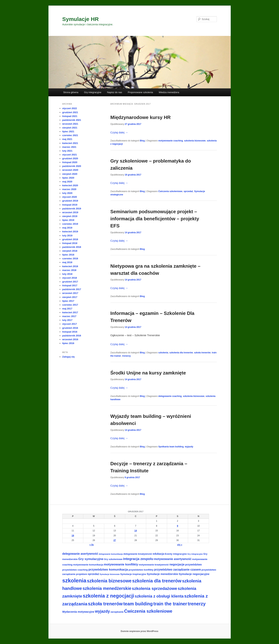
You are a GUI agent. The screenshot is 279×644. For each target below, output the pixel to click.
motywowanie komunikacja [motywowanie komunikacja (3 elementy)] (88, 565)
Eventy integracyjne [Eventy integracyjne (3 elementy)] (176, 554)
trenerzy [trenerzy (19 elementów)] (197, 604)
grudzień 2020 (70, 158)
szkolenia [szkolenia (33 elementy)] (74, 580)
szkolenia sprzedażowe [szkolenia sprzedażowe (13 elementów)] (155, 589)
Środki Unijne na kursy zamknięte (148, 373)
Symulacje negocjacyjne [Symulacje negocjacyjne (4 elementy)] (194, 574)
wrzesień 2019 (70, 212)
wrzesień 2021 (70, 124)
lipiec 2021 (68, 131)
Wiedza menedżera (169, 92)
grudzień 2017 (70, 282)
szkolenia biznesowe (195, 141)
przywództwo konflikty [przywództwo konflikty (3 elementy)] (141, 570)
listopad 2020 (70, 162)
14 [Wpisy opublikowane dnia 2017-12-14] (136, 531)
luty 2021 (67, 151)
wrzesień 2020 (70, 170)
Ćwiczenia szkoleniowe (170, 191)
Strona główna (71, 92)
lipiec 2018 (68, 255)
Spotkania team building (171, 447)
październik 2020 (72, 166)
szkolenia (163, 353)
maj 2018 (67, 262)
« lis (92, 545)
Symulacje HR (81, 19)
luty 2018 (67, 274)
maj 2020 (67, 182)
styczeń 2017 (70, 324)
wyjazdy (189, 447)
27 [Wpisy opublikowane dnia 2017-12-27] (115, 540)
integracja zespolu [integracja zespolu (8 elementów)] (138, 559)
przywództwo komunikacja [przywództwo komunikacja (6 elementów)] (108, 569)
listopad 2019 (70, 205)
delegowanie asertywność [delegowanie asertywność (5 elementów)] (80, 554)
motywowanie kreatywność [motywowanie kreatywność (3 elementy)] (154, 565)
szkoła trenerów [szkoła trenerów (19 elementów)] (105, 604)
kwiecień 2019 (70, 232)
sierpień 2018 (70, 251)
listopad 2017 (70, 285)
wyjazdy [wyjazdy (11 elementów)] (102, 611)
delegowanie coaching (170, 396)
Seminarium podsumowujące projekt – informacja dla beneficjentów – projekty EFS (155, 219)
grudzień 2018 (70, 239)
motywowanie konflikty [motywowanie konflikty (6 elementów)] (121, 564)
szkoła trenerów (202, 353)
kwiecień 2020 (70, 185)
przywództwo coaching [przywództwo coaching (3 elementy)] (75, 570)
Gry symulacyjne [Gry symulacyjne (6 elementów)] (91, 559)
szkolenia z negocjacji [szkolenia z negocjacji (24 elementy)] (108, 596)
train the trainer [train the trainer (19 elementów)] (170, 604)
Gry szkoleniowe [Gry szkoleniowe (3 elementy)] (113, 559)
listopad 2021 (70, 116)
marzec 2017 (69, 316)
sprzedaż (188, 191)
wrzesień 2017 (70, 293)
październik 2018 (72, 247)
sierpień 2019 (70, 216)
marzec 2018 (69, 270)
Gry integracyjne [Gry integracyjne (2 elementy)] (195, 554)
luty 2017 (67, 320)
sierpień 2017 (70, 297)
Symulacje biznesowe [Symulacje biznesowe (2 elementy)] (110, 574)
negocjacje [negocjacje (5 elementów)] (177, 564)
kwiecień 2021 (70, 143)
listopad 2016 (70, 332)
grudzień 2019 (70, 201)
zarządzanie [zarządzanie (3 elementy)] (117, 612)
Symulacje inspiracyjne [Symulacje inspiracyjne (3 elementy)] (133, 574)
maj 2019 (67, 228)
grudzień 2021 (70, 112)
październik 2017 (72, 289)
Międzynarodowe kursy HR (141, 117)
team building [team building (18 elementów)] (138, 604)
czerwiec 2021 (70, 135)
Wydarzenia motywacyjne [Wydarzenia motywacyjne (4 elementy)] (78, 612)
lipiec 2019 (68, 220)
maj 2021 (67, 139)
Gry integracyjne (93, 92)
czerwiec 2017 (70, 305)
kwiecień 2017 (70, 312)
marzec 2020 (69, 189)
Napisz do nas (114, 92)
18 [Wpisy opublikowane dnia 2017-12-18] (73, 536)
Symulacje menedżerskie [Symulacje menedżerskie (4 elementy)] (162, 574)
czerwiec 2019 (70, 224)
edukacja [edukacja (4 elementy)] (158, 554)
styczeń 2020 (70, 197)
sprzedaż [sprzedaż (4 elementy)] (93, 574)
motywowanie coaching (171, 141)
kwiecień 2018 (70, 266)
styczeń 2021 (70, 155)
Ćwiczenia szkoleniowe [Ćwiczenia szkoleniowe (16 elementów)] (148, 611)
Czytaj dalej (119, 132)
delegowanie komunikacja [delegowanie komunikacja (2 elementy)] (111, 554)
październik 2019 (72, 209)
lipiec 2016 (68, 343)
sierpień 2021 (70, 128)
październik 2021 (72, 120)
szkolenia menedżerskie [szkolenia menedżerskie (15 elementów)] (107, 588)
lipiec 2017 (68, 301)
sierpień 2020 (70, 174)
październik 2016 (72, 336)
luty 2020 (67, 193)
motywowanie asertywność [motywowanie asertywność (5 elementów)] (173, 559)
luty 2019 (67, 236)
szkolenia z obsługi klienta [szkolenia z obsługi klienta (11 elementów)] (159, 596)
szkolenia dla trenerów (181, 353)
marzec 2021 (69, 147)
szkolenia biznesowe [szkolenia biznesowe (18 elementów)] (109, 581)
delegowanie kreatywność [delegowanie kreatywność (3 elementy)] (138, 554)
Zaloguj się (69, 357)
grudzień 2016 (70, 328)
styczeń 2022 (70, 108)
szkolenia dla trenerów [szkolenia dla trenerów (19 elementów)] (157, 581)
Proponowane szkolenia (140, 92)
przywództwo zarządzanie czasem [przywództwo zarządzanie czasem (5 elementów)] (178, 570)
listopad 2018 (70, 243)
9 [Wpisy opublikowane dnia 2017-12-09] (178, 526)
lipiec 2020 (68, 178)
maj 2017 (67, 309)
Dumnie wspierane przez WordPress (139, 631)
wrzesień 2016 (70, 339)
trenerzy (127, 356)
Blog (142, 141)
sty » (180, 545)
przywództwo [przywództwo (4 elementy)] (193, 565)
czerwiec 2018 (70, 258)
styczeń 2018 (70, 278)
